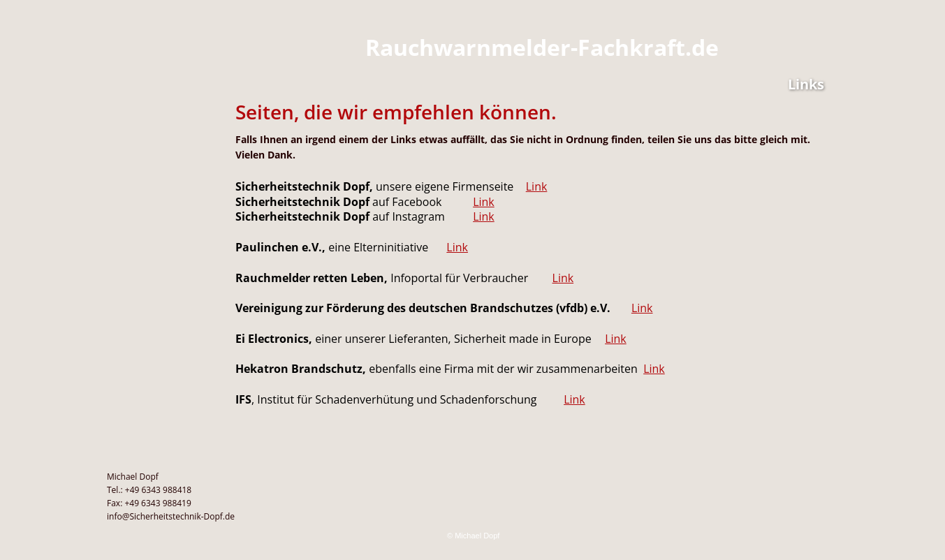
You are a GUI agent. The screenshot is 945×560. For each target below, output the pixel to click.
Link (537, 186)
